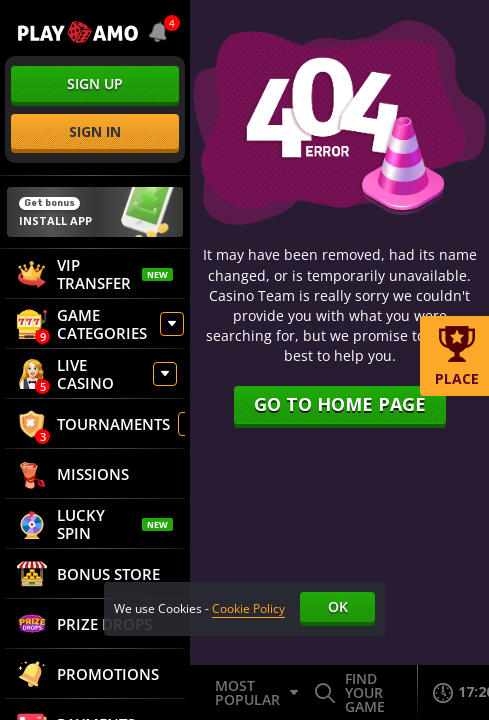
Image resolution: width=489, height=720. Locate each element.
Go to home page (340, 404)
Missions (73, 474)
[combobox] (160, 32)
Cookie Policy (248, 608)
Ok (338, 606)
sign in (95, 131)
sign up (95, 83)
